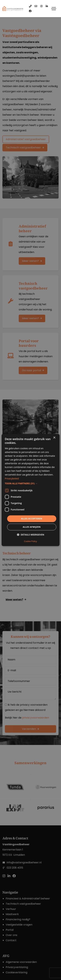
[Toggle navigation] (54, 9)
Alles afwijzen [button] (32, 527)
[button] (30, 483)
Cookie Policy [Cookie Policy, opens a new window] (31, 541)
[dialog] (30, 490)
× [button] (54, 438)
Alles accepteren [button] (32, 519)
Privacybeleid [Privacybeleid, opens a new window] (12, 479)
